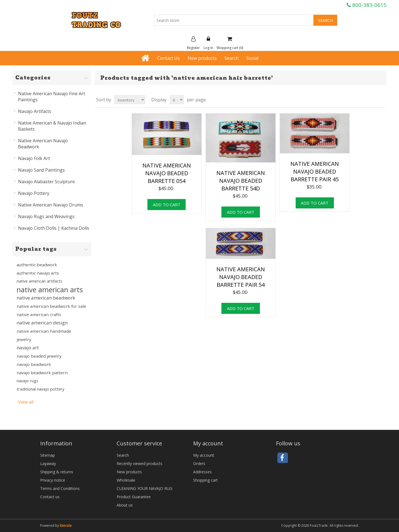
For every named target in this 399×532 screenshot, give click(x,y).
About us (125, 505)
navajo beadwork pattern (42, 373)
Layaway (48, 463)
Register (193, 43)
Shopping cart (205, 480)
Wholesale (126, 480)
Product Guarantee (134, 497)
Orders (199, 463)
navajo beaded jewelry (39, 356)
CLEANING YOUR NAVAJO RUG (144, 488)
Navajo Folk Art (34, 158)
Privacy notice (53, 480)
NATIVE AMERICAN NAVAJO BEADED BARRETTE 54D (241, 181)
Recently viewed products (140, 463)
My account (204, 455)
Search (232, 58)
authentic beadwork (37, 265)
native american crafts (39, 314)
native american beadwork (46, 298)
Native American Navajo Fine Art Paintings (52, 97)
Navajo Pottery (34, 193)
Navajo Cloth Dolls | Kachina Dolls (54, 228)
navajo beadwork (34, 364)
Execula (66, 525)
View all (26, 402)
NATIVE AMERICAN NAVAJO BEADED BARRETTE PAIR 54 (241, 277)
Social (252, 58)
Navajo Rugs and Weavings (46, 216)
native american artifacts (39, 281)
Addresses (202, 472)
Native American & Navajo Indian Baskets (52, 126)
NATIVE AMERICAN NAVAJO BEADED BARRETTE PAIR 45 (315, 171)
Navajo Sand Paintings (41, 170)
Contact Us (168, 58)
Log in (208, 43)
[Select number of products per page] (177, 100)
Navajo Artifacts (35, 111)
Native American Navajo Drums (51, 205)
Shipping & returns (57, 472)
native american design (42, 323)
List (382, 100)
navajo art (28, 348)
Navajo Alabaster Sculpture (46, 182)
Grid (372, 100)
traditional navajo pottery (40, 389)
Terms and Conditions (60, 488)
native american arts (50, 290)
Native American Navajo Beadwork (43, 144)
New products (202, 58)
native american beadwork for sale (51, 306)
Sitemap (48, 455)
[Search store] (234, 20)
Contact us (50, 497)
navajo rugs (27, 381)
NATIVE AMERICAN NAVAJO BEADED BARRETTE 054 (167, 173)
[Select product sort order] (130, 100)
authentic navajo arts (38, 273)
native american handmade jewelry (44, 335)
